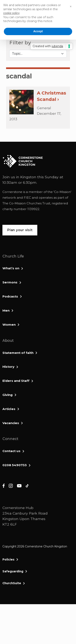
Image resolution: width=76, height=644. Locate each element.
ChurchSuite (12, 583)
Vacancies (11, 423)
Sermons (10, 282)
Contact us (11, 451)
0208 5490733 (15, 465)
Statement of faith (18, 353)
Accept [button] (38, 31)
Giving (7, 395)
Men (6, 310)
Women (9, 325)
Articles (9, 409)
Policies (8, 559)
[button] (71, 7)
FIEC (27, 198)
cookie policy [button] (11, 13)
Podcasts (10, 296)
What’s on (11, 268)
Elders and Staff (16, 381)
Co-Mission (62, 192)
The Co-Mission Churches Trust (26, 203)
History (8, 367)
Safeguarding (13, 571)
